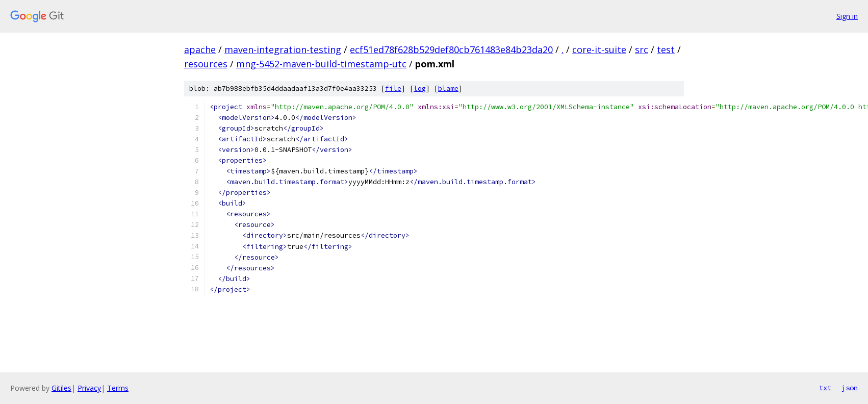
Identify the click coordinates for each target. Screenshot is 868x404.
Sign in (847, 16)
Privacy (89, 388)
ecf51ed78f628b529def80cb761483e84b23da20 (451, 49)
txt (825, 388)
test (666, 49)
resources (206, 64)
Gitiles (61, 388)
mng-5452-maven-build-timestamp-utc (321, 64)
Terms (118, 388)
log (420, 89)
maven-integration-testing (283, 49)
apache (200, 49)
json (850, 388)
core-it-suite (599, 49)
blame (448, 89)
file (393, 89)
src (642, 49)
